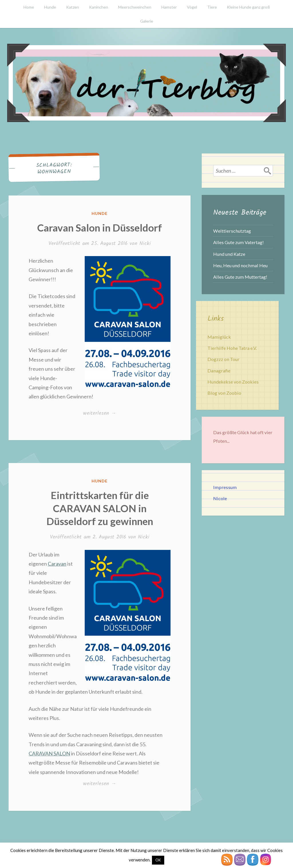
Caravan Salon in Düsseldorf (100, 228)
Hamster (169, 7)
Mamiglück (219, 337)
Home (29, 7)
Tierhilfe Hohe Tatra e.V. (232, 348)
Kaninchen (99, 7)
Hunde (50, 7)
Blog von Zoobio (224, 393)
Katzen (73, 7)
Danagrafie (219, 371)
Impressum (225, 487)
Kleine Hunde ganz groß (248, 7)
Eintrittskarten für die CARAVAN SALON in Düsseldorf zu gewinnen (100, 508)
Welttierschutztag (232, 231)
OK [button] (158, 860)
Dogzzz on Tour (223, 359)
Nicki (145, 244)
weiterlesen (99, 414)
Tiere (212, 7)
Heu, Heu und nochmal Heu (240, 265)
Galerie (147, 21)
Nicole (220, 498)
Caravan (57, 564)
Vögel (192, 7)
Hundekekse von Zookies (233, 382)
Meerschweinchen (135, 7)
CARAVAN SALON (49, 753)
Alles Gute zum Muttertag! (240, 277)
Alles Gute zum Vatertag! (238, 242)
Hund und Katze (229, 254)
